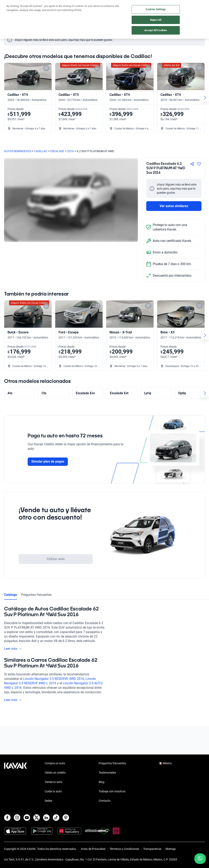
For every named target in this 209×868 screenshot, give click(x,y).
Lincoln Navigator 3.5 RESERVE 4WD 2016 (54, 679)
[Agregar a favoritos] (199, 164)
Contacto (105, 801)
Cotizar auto (56, 559)
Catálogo (11, 595)
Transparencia (152, 849)
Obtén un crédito (55, 773)
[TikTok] (56, 818)
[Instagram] (17, 818)
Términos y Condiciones (124, 849)
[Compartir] (192, 164)
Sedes (48, 801)
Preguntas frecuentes (36, 595)
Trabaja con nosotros (112, 791)
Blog (102, 782)
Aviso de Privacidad (93, 849)
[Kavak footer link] (15, 782)
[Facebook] (7, 818)
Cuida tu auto (53, 791)
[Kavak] (10, 6)
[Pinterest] (66, 818)
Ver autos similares (174, 206)
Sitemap (171, 849)
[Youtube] (27, 818)
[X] (37, 818)
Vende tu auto (54, 782)
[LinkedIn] (46, 818)
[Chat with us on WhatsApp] (200, 859)
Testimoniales (107, 773)
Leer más (13, 649)
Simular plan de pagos (48, 461)
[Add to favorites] (46, 68)
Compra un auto (55, 763)
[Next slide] (205, 98)
